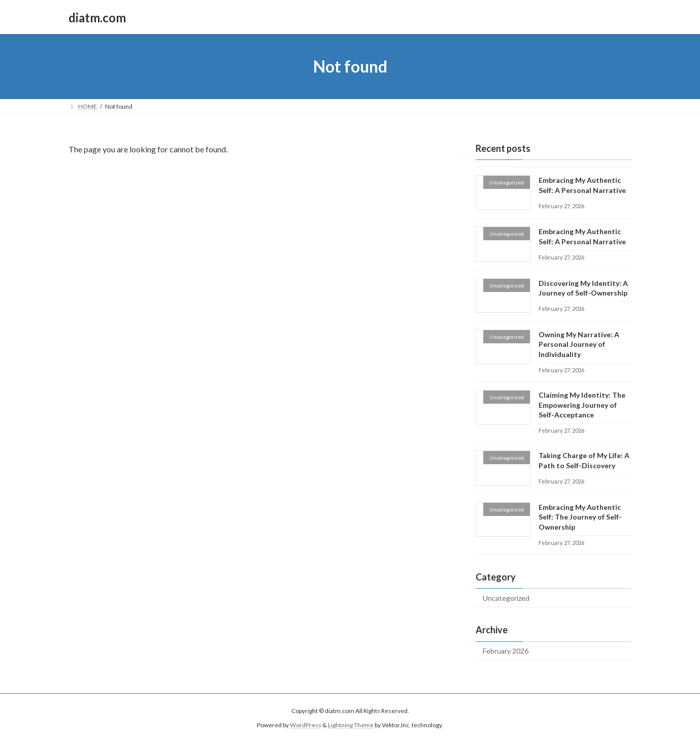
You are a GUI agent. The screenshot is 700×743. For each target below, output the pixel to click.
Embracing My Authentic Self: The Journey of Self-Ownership (580, 517)
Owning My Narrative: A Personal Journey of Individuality (578, 344)
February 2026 (506, 651)
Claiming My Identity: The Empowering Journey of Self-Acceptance (581, 405)
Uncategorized (506, 598)
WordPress (306, 725)
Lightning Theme (351, 725)
